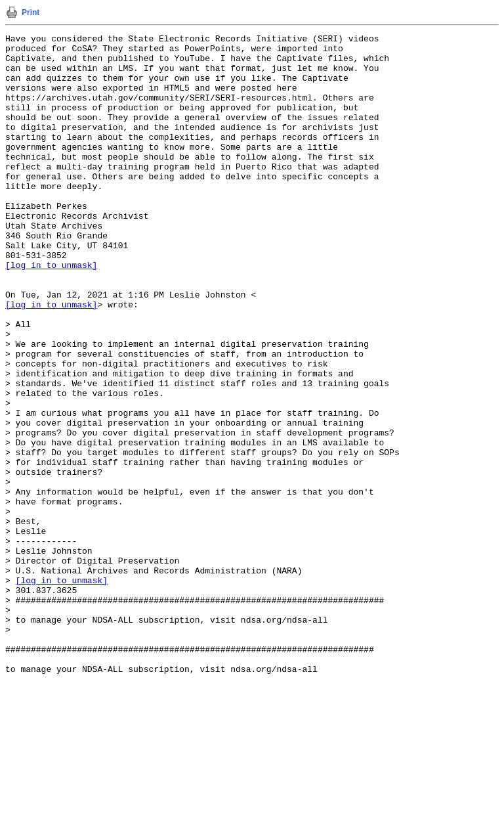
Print (31, 12)
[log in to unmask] (51, 312)
